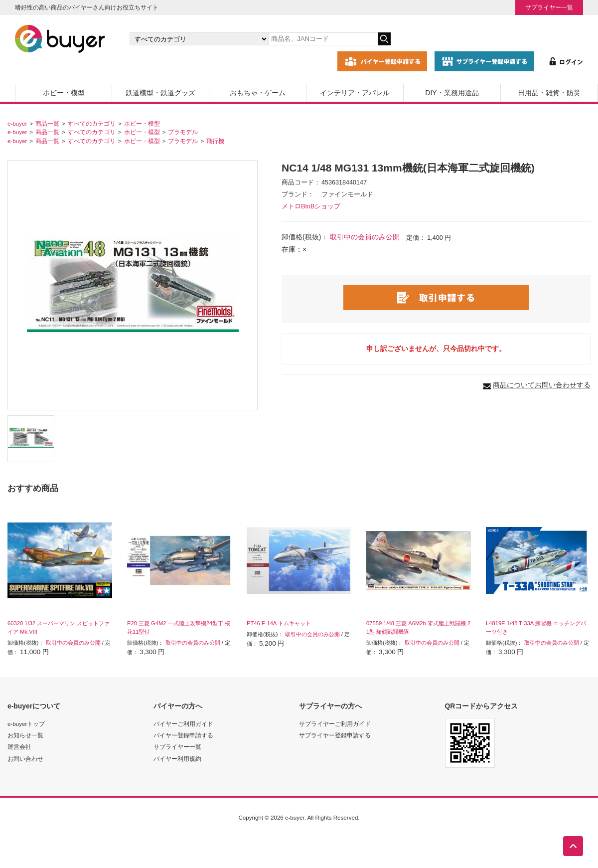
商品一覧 (47, 123)
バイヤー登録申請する (183, 735)
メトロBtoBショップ (311, 206)
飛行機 (215, 141)
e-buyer (17, 123)
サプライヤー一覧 (549, 7)
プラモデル (183, 132)
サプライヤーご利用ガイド (335, 724)
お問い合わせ (25, 759)
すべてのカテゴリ (92, 123)
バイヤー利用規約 (177, 759)
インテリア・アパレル (355, 93)
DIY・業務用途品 (452, 93)
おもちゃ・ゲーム (258, 93)
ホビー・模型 (64, 93)
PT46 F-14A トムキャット (279, 623)
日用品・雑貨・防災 (549, 93)
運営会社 (19, 747)
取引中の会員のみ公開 (365, 237)
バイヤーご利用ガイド (183, 724)
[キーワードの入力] (323, 39)
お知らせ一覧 (25, 735)
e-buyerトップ (26, 724)
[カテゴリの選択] (199, 39)
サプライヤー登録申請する (335, 735)
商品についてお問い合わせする (542, 385)
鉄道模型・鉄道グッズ (160, 93)
